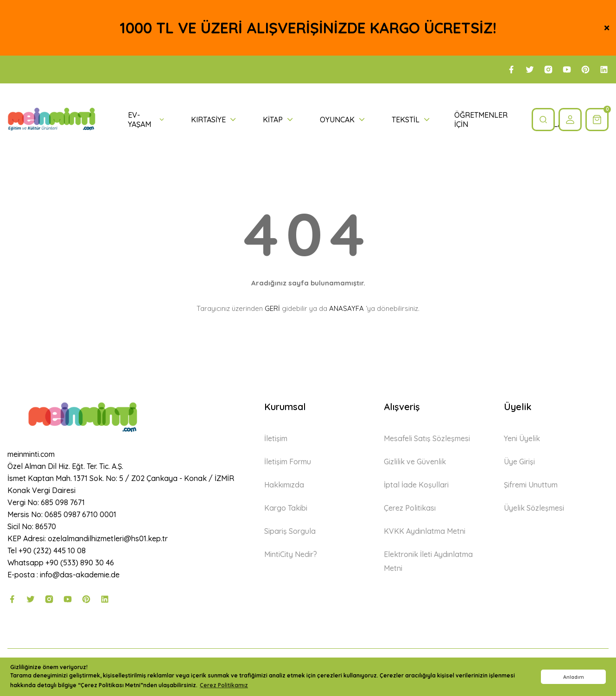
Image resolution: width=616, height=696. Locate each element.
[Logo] (51, 120)
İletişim (276, 438)
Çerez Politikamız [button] (224, 685)
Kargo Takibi (286, 508)
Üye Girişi (519, 462)
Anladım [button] (574, 677)
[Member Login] (570, 120)
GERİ (272, 308)
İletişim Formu (288, 462)
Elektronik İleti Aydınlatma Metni (428, 561)
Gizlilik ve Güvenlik (415, 462)
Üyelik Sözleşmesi (534, 508)
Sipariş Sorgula (290, 531)
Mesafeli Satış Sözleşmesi (427, 438)
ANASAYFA (346, 308)
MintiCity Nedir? (291, 554)
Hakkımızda (284, 485)
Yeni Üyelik (522, 438)
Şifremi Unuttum (531, 485)
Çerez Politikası (410, 508)
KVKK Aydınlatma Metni (425, 531)
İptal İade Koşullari (416, 485)
